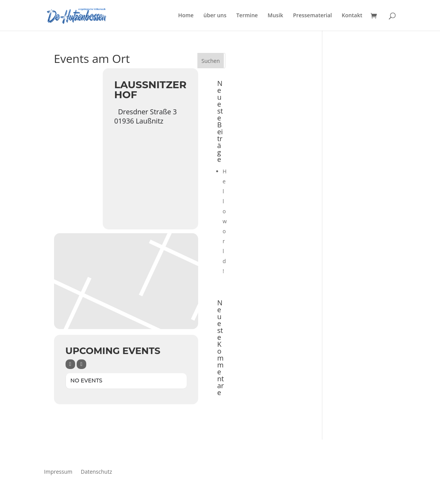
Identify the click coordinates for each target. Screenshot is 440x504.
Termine (247, 16)
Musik (275, 16)
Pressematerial (312, 16)
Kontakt (352, 16)
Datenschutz (96, 471)
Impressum (58, 471)
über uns (215, 16)
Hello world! (225, 221)
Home (186, 16)
